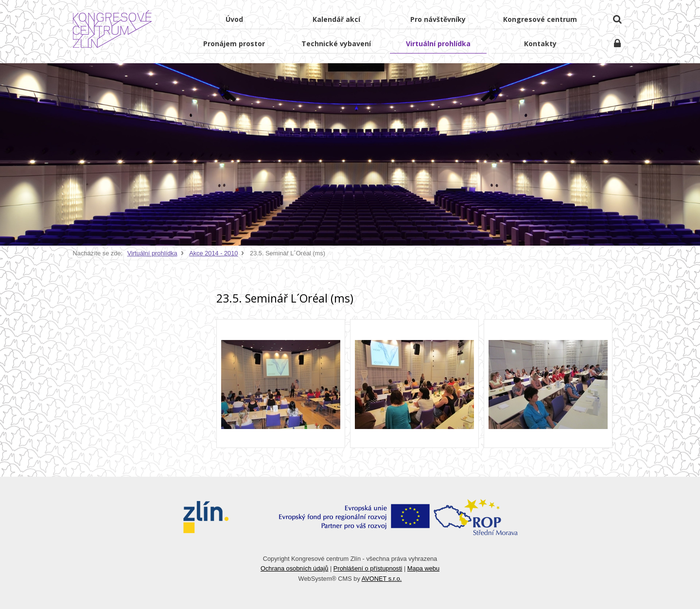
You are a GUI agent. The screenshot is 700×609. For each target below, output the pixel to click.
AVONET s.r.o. (382, 579)
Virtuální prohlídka (152, 253)
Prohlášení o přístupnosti (368, 568)
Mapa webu (423, 568)
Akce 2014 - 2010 (213, 253)
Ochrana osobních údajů (294, 568)
